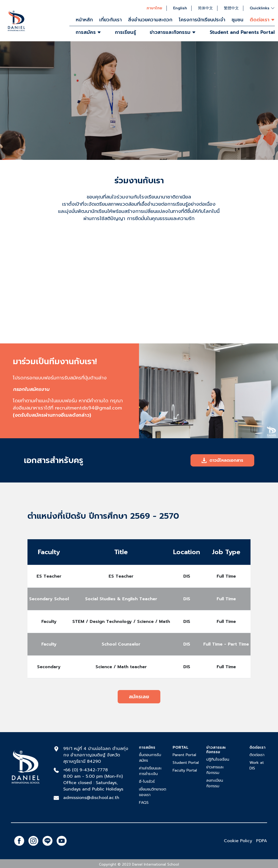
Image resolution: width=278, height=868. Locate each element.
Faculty (49, 622)
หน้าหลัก (84, 20)
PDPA (262, 841)
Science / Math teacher (121, 667)
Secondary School (49, 599)
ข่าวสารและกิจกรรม (173, 32)
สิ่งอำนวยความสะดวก (150, 20)
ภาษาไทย (154, 8)
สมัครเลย (139, 697)
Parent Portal (184, 755)
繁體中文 (231, 8)
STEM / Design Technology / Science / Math (121, 622)
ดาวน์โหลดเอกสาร (222, 460)
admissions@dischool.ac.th (91, 798)
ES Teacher (49, 576)
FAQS (144, 803)
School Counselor (121, 644)
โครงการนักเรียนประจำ (202, 20)
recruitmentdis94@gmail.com (88, 408)
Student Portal (186, 763)
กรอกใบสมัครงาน (31, 389)
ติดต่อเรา (257, 755)
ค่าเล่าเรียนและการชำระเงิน (150, 771)
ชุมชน (237, 20)
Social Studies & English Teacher (121, 599)
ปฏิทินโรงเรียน (218, 759)
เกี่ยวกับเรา (110, 20)
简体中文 (205, 8)
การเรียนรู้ (126, 32)
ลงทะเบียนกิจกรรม (215, 783)
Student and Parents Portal (242, 32)
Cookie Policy (238, 841)
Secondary (49, 667)
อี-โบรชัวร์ (147, 782)
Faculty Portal (185, 770)
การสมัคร (88, 32)
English (180, 8)
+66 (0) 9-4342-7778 (86, 770)
